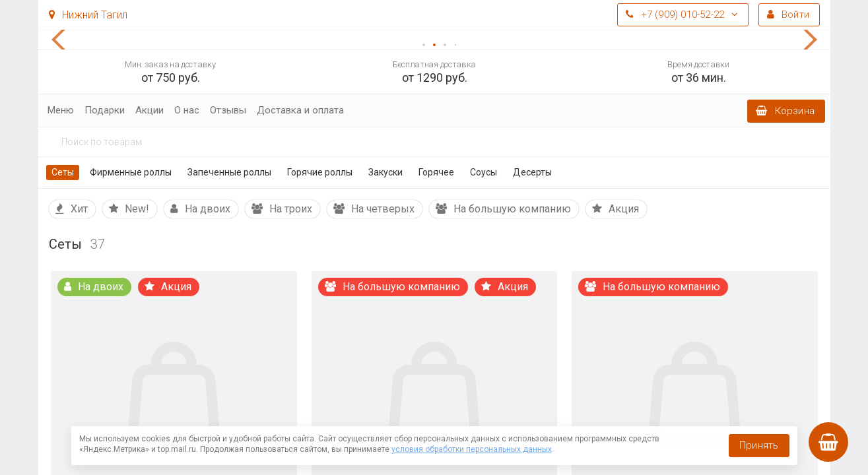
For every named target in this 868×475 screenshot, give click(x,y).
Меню (61, 110)
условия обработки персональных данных (472, 449)
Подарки (105, 110)
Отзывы (228, 110)
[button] (65, 40)
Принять (759, 445)
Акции (150, 110)
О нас (187, 110)
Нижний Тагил (88, 15)
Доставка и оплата (300, 110)
